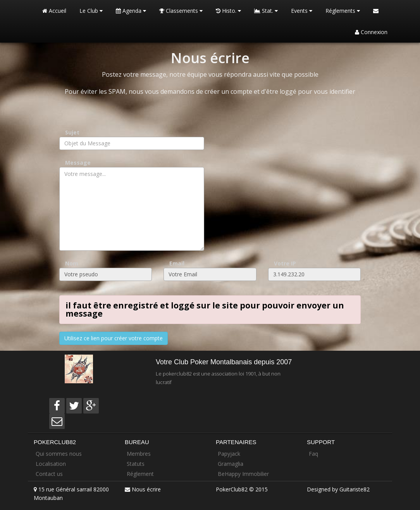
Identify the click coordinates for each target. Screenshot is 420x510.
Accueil (54, 11)
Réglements (343, 11)
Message (78, 163)
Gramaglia (231, 464)
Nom (72, 263)
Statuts (136, 464)
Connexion (371, 32)
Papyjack (229, 454)
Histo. (228, 11)
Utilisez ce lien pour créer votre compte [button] (114, 338)
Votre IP (285, 263)
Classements (181, 11)
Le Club (91, 11)
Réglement (140, 474)
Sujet (72, 132)
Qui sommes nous (59, 454)
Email (177, 263)
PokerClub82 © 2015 (242, 489)
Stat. (266, 11)
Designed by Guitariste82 (338, 489)
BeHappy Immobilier (243, 474)
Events (302, 11)
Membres (139, 454)
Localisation (51, 464)
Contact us (49, 474)
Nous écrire (146, 489)
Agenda (131, 11)
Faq (313, 454)
